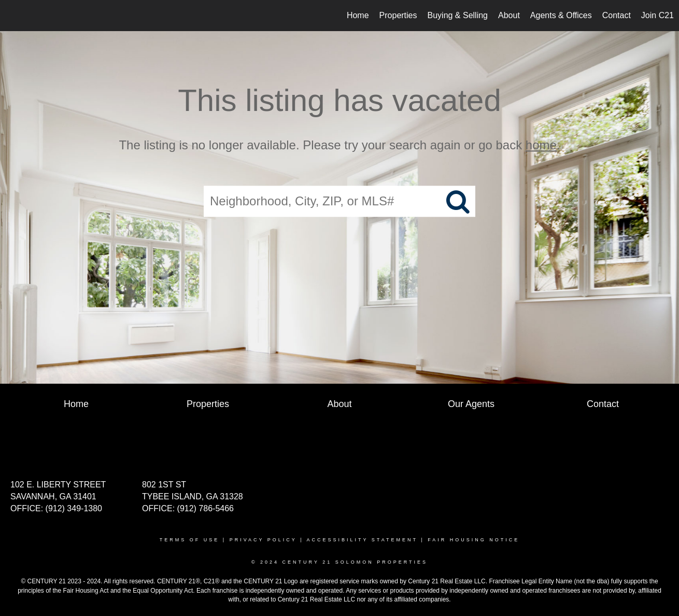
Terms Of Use (190, 540)
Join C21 (657, 15)
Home (358, 15)
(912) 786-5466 (206, 508)
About (509, 15)
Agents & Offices (561, 15)
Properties (398, 15)
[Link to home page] (13, 16)
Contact (617, 15)
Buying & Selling (458, 15)
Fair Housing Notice (473, 540)
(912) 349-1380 (74, 508)
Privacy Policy (263, 540)
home (541, 145)
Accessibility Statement (362, 540)
